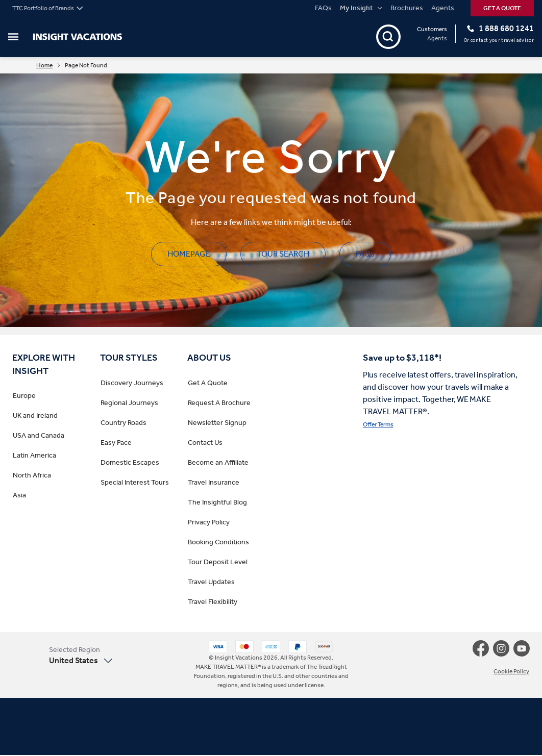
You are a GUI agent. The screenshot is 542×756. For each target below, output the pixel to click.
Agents (443, 8)
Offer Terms (378, 425)
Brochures (407, 8)
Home (51, 66)
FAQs (323, 8)
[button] (81, 656)
